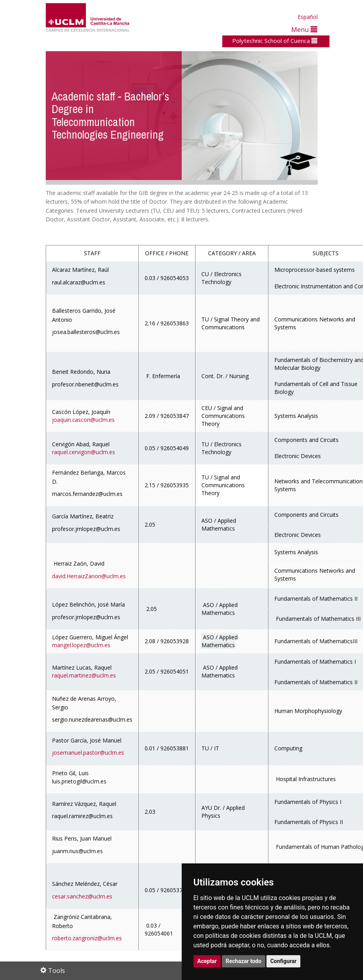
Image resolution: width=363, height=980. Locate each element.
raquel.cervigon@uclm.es (84, 452)
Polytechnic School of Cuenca (275, 41)
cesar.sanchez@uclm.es (82, 896)
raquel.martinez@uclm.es (84, 675)
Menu (304, 29)
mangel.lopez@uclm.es (81, 645)
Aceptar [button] (207, 961)
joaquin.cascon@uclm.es (83, 420)
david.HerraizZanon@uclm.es (89, 576)
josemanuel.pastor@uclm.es (88, 753)
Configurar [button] (284, 961)
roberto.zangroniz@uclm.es (87, 938)
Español (308, 17)
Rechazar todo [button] (244, 961)
